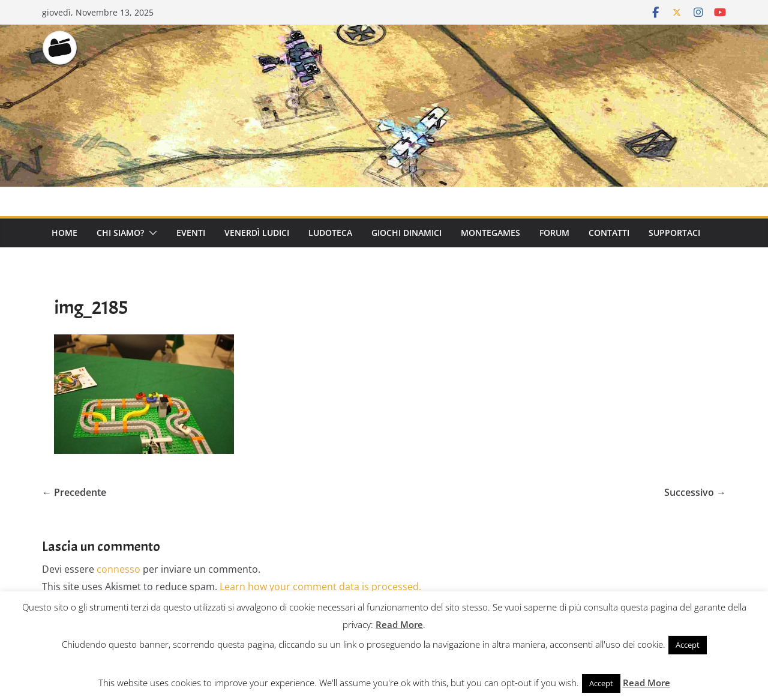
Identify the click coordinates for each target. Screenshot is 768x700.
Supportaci (674, 233)
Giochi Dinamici (406, 233)
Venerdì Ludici (257, 233)
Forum (554, 233)
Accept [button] (688, 645)
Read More (399, 624)
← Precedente (74, 492)
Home (64, 233)
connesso (118, 569)
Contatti (609, 233)
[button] (151, 233)
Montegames (490, 233)
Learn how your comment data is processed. (320, 587)
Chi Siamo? (120, 233)
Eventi (191, 233)
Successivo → (695, 492)
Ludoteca (330, 233)
